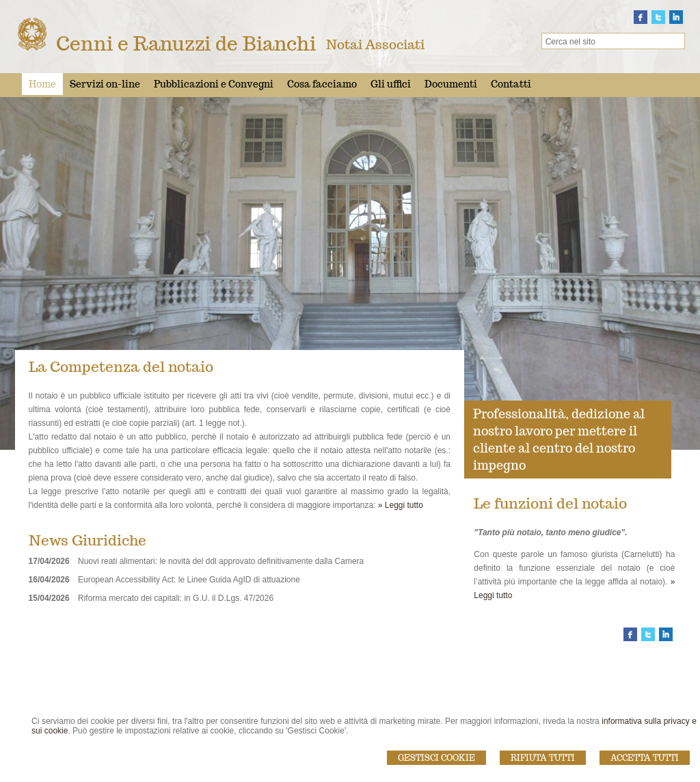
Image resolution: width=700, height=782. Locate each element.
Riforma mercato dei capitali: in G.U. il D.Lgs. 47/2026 (176, 598)
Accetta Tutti (645, 758)
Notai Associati (375, 44)
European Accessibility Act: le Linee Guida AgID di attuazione (189, 580)
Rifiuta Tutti (543, 758)
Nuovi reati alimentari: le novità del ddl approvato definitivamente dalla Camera (221, 561)
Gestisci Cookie (436, 758)
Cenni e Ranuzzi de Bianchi (186, 43)
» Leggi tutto (401, 505)
